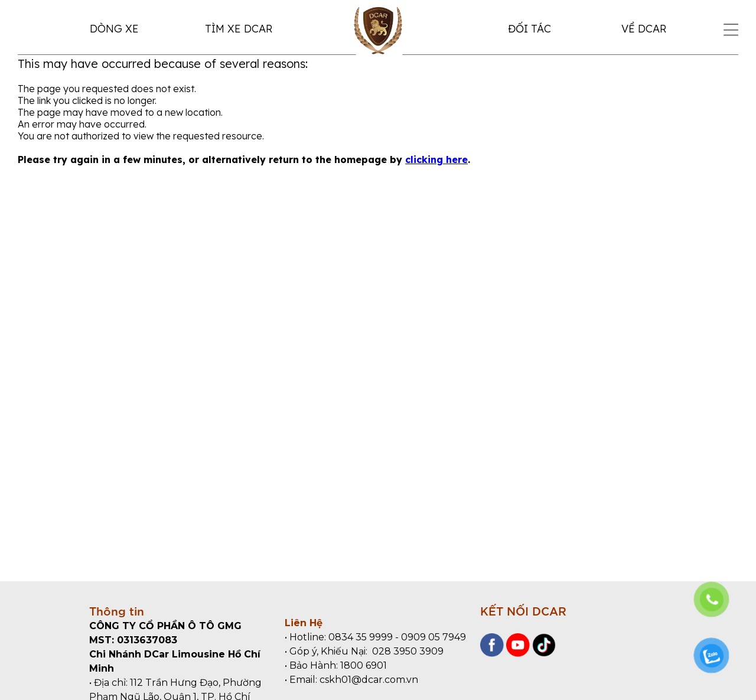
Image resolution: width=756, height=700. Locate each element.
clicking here (436, 159)
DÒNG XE (114, 29)
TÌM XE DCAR (239, 29)
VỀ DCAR (644, 29)
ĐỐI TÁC (529, 29)
